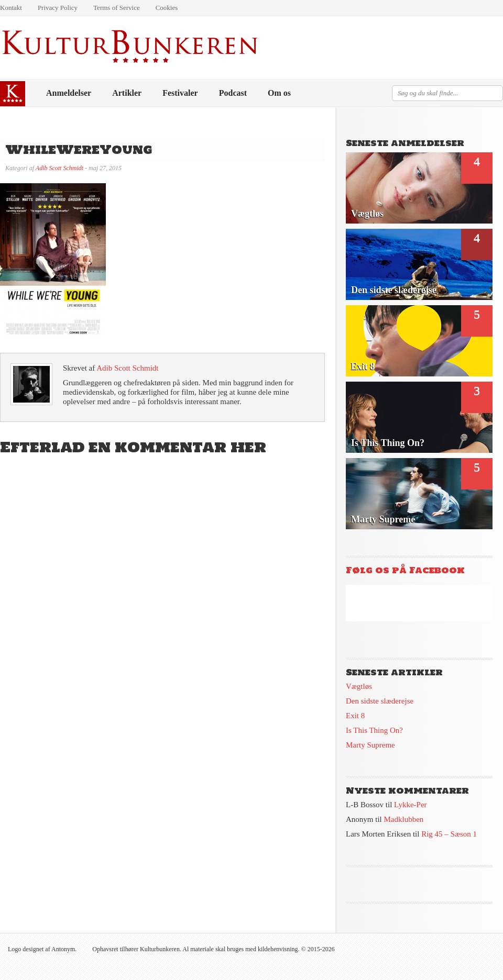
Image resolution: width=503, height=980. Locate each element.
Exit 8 (355, 716)
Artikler (127, 93)
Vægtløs (359, 686)
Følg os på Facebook (405, 570)
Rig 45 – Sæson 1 (449, 834)
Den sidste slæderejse (380, 701)
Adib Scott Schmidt (59, 168)
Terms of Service (117, 8)
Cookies (167, 8)
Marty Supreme (370, 745)
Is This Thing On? (374, 730)
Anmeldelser (69, 93)
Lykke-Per (410, 805)
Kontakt (11, 8)
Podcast (233, 93)
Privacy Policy (58, 8)
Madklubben (404, 819)
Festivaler (180, 93)
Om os (279, 93)
